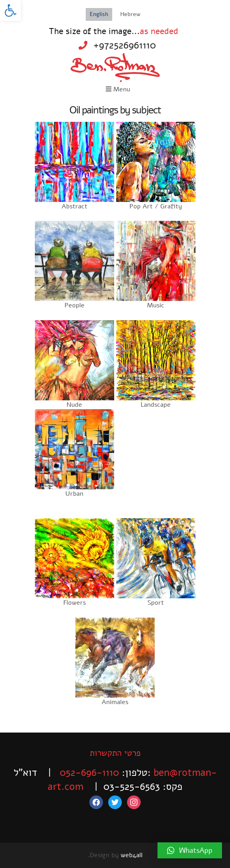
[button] (10, 10)
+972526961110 (125, 45)
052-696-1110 (89, 773)
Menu (118, 89)
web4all (132, 855)
